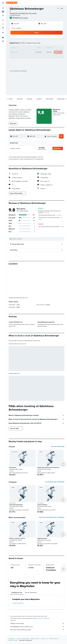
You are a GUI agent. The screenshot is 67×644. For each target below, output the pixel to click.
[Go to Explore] (3, 20)
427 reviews (24, 18)
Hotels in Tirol (44, 638)
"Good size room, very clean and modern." (51, 218)
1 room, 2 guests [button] (16, 28)
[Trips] (3, 33)
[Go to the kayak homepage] (12, 3)
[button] (3, 3)
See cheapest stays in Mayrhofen (55, 482)
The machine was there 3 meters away (51, 227)
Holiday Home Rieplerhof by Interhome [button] (48, 468)
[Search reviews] (38, 239)
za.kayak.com (12, 638)
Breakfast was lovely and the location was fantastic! (49, 212)
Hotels (18, 638)
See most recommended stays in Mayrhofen (52, 517)
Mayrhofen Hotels (13, 640)
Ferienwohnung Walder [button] (16, 505)
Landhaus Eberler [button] (42, 505)
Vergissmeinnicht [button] (42, 538)
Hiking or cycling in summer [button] (17, 538)
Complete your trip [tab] (17, 592)
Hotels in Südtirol (54, 638)
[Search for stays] (3, 12)
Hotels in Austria (35, 638)
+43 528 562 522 (15, 15)
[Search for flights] (3, 8)
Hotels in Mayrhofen (18, 603)
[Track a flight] (3, 24)
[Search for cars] (3, 15)
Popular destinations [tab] (31, 592)
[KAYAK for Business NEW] (3, 28)
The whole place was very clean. (50, 215)
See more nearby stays (58, 446)
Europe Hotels (25, 638)
